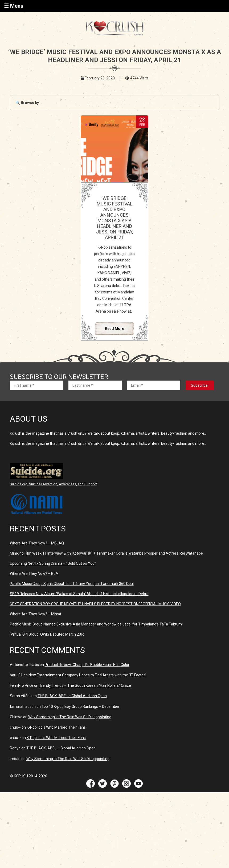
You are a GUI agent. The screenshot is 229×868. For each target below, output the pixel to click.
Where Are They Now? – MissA (36, 614)
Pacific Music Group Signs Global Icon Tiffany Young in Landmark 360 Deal (72, 584)
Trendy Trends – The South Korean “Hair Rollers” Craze (85, 685)
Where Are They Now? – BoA (34, 574)
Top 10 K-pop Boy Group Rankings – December (81, 706)
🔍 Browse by (27, 103)
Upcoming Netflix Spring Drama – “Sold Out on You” (53, 563)
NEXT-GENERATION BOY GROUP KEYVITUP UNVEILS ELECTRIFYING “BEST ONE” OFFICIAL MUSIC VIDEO (95, 604)
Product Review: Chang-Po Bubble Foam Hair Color (87, 665)
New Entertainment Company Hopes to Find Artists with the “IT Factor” (87, 675)
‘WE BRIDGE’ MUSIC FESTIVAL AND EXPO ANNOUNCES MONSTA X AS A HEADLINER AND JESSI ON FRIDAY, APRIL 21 (114, 218)
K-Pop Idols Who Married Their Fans (56, 727)
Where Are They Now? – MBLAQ (37, 543)
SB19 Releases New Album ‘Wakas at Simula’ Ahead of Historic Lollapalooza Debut (79, 594)
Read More (114, 329)
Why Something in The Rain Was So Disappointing (70, 717)
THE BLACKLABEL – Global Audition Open (72, 696)
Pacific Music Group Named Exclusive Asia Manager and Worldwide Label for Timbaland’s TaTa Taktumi (96, 624)
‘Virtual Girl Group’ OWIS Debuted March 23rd (47, 634)
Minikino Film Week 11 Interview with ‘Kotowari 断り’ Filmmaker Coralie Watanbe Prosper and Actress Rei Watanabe (106, 553)
